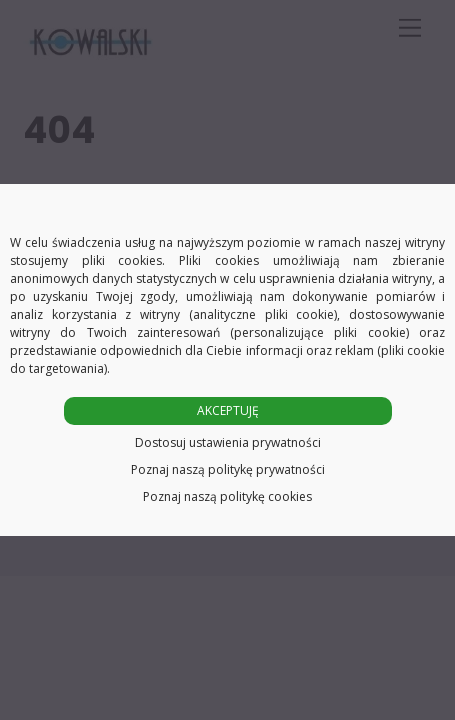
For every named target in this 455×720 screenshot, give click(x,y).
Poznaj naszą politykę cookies (227, 496)
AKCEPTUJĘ (228, 410)
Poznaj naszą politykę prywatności (228, 469)
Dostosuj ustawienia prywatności (228, 442)
